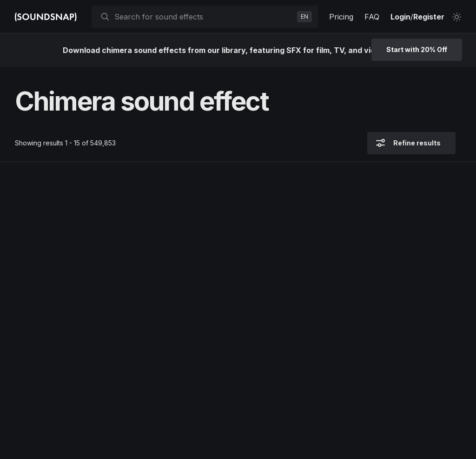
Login (400, 17)
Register (429, 17)
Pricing (341, 17)
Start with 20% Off (417, 49)
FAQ (372, 17)
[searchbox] (204, 17)
